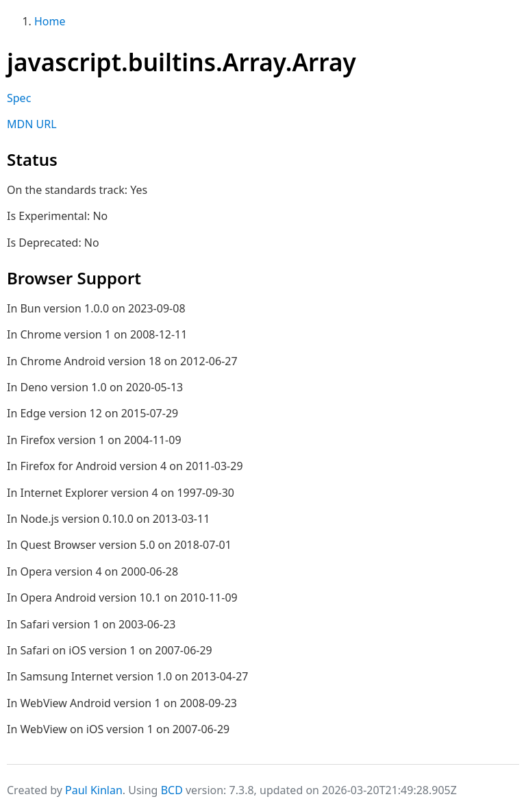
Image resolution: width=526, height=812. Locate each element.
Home (50, 21)
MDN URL (32, 124)
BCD (172, 790)
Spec (19, 98)
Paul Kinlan (94, 790)
